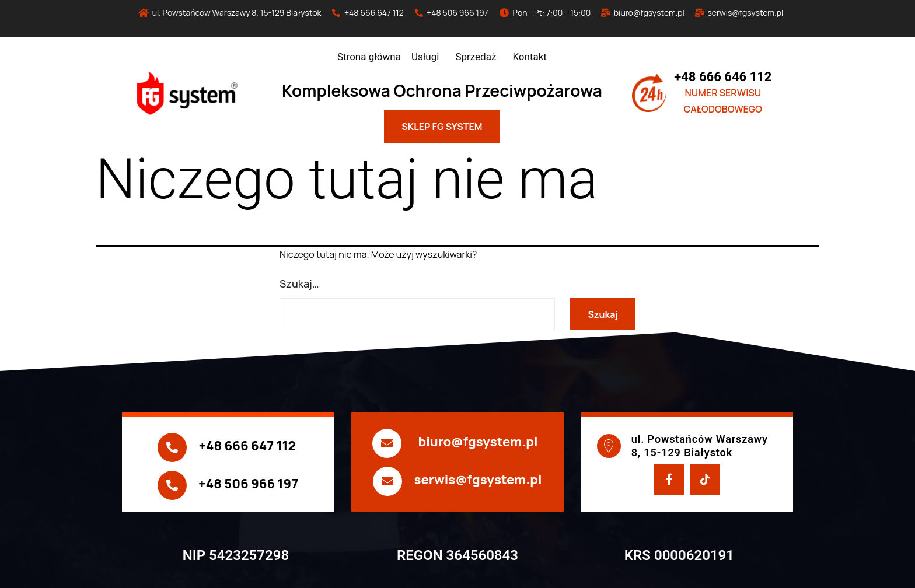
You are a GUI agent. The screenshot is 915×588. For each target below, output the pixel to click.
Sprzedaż (476, 57)
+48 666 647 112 (247, 446)
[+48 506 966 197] (172, 485)
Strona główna (369, 57)
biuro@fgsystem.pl (478, 442)
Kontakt (530, 57)
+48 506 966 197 (248, 484)
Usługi (425, 57)
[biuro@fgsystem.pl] (387, 443)
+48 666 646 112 (723, 77)
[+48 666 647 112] (172, 447)
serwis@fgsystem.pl (478, 480)
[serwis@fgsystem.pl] (387, 481)
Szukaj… (299, 283)
